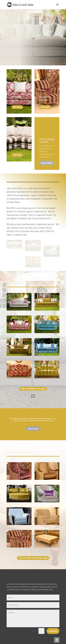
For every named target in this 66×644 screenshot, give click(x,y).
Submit (53, 621)
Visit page (17, 107)
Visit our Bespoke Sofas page (33, 378)
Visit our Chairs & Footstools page (33, 547)
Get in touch (47, 163)
